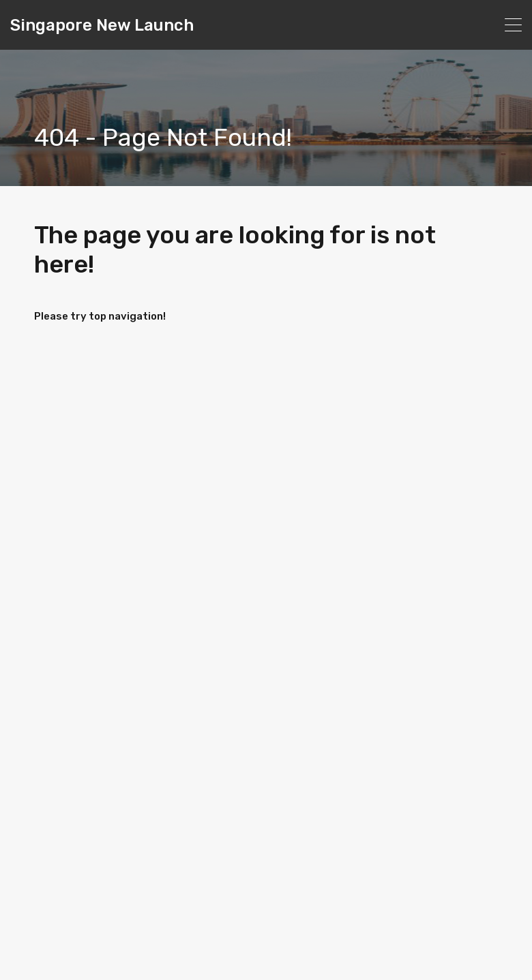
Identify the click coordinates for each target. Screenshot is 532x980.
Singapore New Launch (102, 25)
